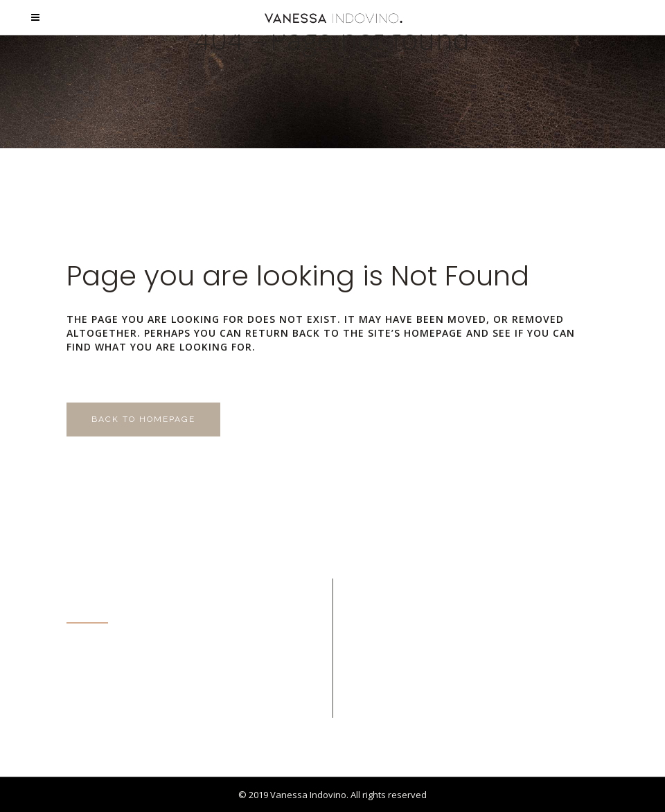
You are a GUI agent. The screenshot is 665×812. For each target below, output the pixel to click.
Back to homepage (143, 419)
